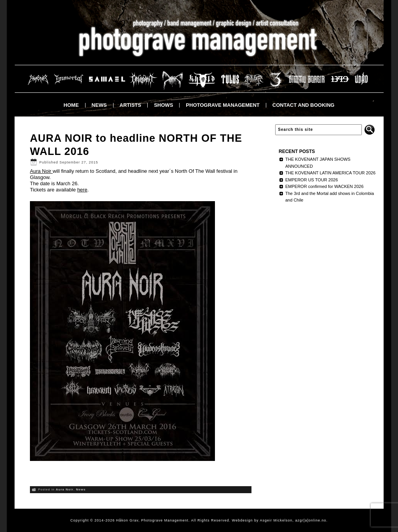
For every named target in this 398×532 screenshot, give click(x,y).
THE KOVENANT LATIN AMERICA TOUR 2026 (330, 173)
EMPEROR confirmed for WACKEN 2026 (324, 186)
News (99, 105)
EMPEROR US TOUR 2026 (312, 180)
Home (71, 105)
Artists (131, 105)
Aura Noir (41, 171)
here (82, 190)
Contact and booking (304, 105)
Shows (163, 105)
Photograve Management (223, 105)
